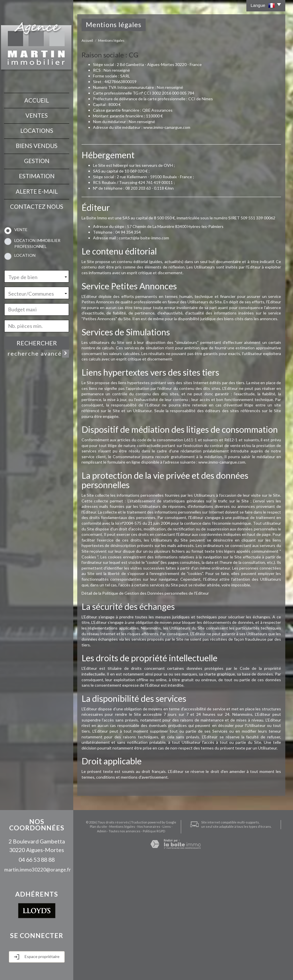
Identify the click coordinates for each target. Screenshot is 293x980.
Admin (170, 948)
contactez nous (37, 205)
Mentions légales (114, 948)
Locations (37, 130)
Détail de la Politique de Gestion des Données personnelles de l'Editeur (145, 593)
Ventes (37, 115)
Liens (159, 948)
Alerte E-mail (37, 190)
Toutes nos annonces (117, 952)
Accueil (37, 100)
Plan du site (90, 948)
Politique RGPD (146, 952)
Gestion (37, 160)
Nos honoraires (141, 948)
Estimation (37, 175)
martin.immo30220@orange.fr (38, 870)
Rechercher (37, 341)
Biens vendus (37, 145)
